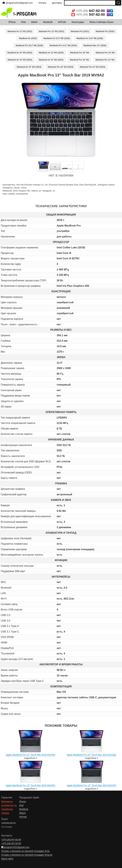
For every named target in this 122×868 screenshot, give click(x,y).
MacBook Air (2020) (28, 38)
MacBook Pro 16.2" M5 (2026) (29, 45)
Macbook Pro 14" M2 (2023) (93, 67)
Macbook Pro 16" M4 (80, 53)
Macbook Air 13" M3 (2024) (20, 60)
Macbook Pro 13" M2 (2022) (51, 31)
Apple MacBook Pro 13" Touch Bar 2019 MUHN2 (30, 755)
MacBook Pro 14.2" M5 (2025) (63, 45)
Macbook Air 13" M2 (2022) (20, 31)
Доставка (57, 3)
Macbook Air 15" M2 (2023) (29, 67)
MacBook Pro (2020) (105, 31)
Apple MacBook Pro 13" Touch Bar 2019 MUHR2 (30, 785)
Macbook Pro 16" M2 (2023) (61, 67)
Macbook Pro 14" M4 (105, 53)
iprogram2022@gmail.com (18, 3)
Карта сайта (7, 859)
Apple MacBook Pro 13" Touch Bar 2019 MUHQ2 (92, 755)
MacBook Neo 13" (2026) (95, 45)
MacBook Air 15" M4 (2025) (20, 53)
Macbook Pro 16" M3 (79, 60)
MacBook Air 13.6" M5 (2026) (90, 38)
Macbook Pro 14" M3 (105, 60)
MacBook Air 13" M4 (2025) (51, 53)
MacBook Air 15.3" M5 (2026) (57, 38)
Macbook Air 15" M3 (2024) (51, 60)
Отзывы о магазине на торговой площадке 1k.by (25, 851)
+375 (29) (92, 11)
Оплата (42, 3)
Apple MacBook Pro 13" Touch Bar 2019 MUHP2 (91, 785)
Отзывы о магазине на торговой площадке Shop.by (27, 855)
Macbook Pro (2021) (80, 31)
